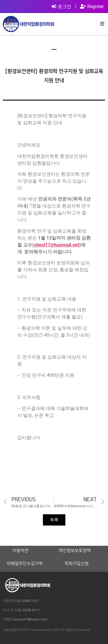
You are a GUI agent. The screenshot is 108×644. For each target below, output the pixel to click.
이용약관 (20, 551)
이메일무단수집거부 (25, 564)
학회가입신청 (77, 564)
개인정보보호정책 (75, 551)
